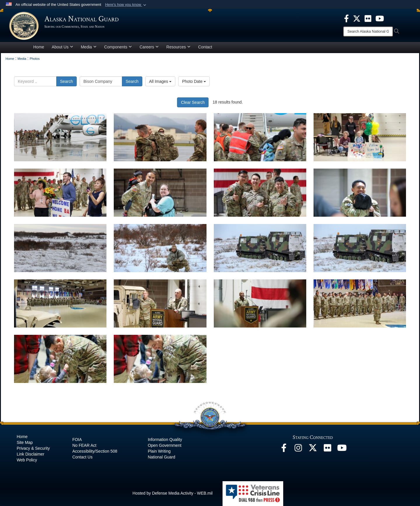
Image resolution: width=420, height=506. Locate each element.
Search (66, 82)
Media (89, 48)
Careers (149, 48)
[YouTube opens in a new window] (342, 450)
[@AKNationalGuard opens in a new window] (313, 450)
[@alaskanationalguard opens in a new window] (298, 450)
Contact (205, 48)
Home (39, 48)
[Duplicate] (360, 249)
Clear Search (193, 103)
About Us (62, 48)
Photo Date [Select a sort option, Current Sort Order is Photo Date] (194, 82)
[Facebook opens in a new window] (284, 450)
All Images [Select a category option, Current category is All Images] (160, 82)
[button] (126, 5)
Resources (178, 48)
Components (118, 48)
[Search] (368, 31)
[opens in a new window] (346, 18)
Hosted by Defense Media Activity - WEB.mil (173, 494)
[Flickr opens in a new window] (328, 450)
